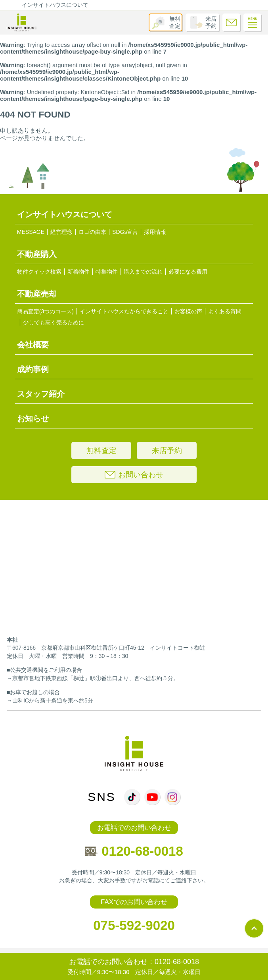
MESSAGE (31, 232)
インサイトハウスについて (55, 5)
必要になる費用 (188, 272)
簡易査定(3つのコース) (45, 311)
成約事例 (33, 369)
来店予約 (211, 22)
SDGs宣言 (125, 232)
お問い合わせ (134, 475)
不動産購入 (37, 254)
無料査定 (175, 22)
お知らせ (33, 419)
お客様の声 (188, 311)
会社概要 (33, 345)
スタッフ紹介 (41, 394)
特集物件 (107, 272)
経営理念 (61, 232)
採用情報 (155, 232)
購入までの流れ (143, 272)
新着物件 (78, 272)
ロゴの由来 (92, 232)
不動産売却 (37, 294)
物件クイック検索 (39, 272)
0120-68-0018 (134, 851)
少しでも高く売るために (54, 322)
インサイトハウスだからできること (124, 311)
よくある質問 (225, 311)
